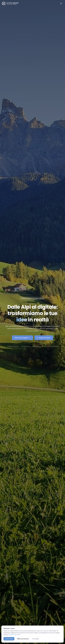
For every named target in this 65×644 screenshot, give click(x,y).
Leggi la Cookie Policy (15, 635)
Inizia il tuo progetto (22, 338)
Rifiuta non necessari (23, 639)
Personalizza (36, 639)
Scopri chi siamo (44, 338)
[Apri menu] (61, 3)
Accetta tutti (9, 639)
